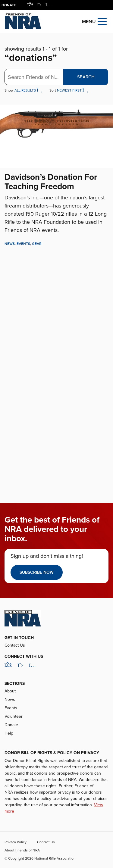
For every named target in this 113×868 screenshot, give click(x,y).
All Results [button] (29, 90)
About (10, 691)
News (10, 244)
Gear (37, 244)
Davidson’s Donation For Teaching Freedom (51, 182)
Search (86, 77)
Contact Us (15, 645)
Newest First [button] (73, 90)
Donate (9, 5)
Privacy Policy (16, 842)
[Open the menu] (102, 21)
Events (23, 244)
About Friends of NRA (22, 850)
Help (9, 733)
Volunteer (14, 716)
